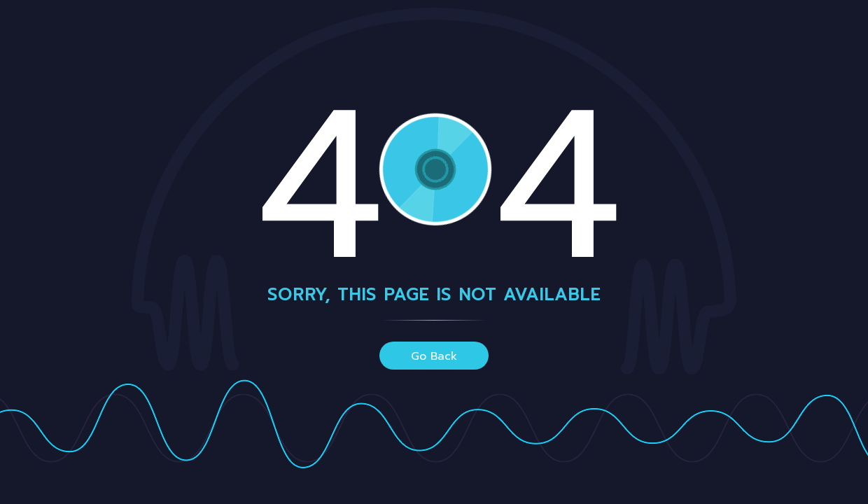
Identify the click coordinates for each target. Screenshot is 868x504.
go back (434, 356)
